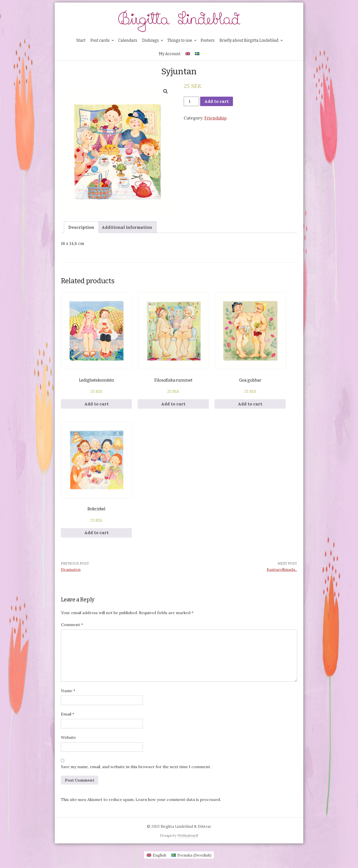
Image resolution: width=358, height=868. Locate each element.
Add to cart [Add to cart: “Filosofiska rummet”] (173, 404)
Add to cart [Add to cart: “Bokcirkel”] (96, 533)
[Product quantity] (191, 101)
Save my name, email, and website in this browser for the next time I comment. (136, 767)
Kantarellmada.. (282, 569)
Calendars (128, 40)
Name (68, 691)
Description (81, 227)
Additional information (127, 227)
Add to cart (217, 101)
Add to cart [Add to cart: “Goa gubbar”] (250, 404)
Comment (72, 625)
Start (81, 40)
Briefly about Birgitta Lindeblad (249, 40)
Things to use (180, 40)
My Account (170, 54)
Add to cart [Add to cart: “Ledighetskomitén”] (96, 404)
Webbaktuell (188, 835)
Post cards (100, 40)
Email (68, 714)
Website (68, 737)
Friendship (215, 118)
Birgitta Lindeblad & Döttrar (186, 826)
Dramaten (71, 569)
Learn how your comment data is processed (178, 799)
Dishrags (151, 40)
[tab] (81, 227)
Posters (208, 40)
